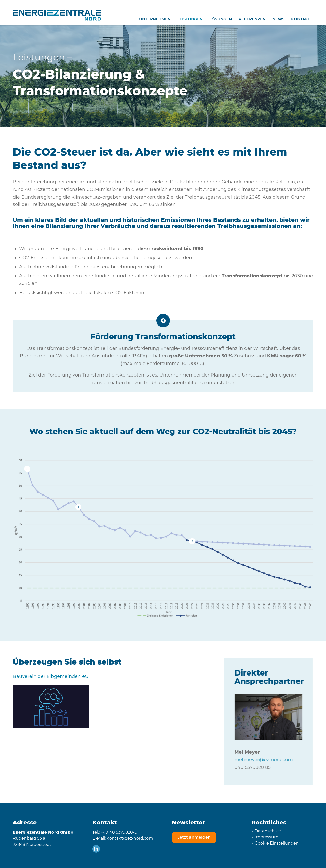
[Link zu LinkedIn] (96, 849)
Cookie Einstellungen (277, 843)
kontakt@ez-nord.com (130, 838)
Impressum (267, 837)
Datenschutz (268, 831)
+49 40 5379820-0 (119, 832)
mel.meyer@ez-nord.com (270, 760)
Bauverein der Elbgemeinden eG (51, 676)
